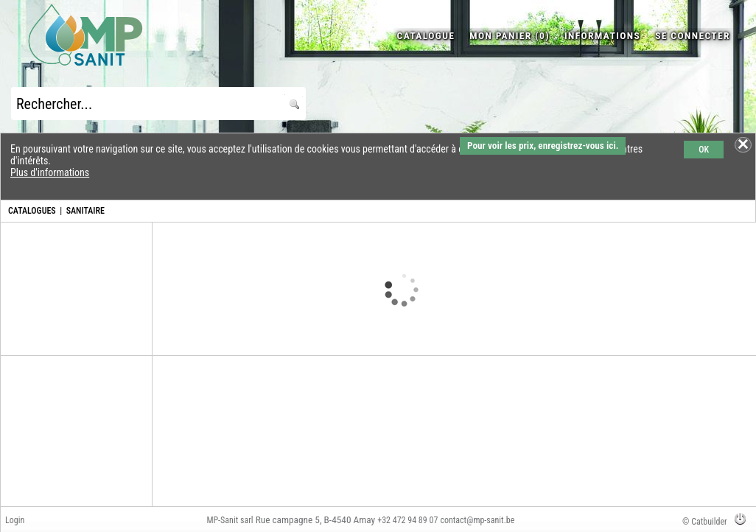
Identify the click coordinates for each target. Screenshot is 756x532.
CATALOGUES (32, 211)
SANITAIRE (85, 211)
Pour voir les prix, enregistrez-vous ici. (543, 146)
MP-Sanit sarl (230, 520)
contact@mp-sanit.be (477, 520)
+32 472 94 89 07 (407, 520)
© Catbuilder (705, 522)
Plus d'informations (50, 172)
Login (15, 520)
